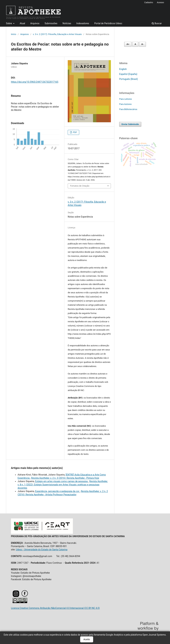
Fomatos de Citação (80, 186)
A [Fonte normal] (135, 44)
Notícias (67, 23)
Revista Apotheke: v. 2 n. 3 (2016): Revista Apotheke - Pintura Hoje (65, 478)
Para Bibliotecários (128, 109)
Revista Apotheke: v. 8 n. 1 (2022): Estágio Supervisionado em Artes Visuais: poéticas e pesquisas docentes (63, 485)
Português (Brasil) (128, 79)
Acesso (160, 2)
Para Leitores (126, 99)
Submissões (51, 23)
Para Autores (125, 104)
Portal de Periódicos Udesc (108, 23)
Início (14, 34)
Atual (22, 23)
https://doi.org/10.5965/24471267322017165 (35, 82)
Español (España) (128, 74)
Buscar (157, 23)
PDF (75, 132)
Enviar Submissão (130, 124)
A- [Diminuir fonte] (142, 44)
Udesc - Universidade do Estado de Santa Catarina (42, 550)
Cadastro (149, 2)
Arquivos (35, 23)
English (123, 69)
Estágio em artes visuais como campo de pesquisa (62, 481)
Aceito (87, 639)
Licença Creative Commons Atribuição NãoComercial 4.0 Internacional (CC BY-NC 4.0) (55, 608)
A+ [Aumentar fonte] (128, 44)
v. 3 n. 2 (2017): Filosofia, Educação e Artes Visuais (57, 34)
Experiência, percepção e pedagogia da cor (58, 491)
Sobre (9, 23)
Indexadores (83, 23)
